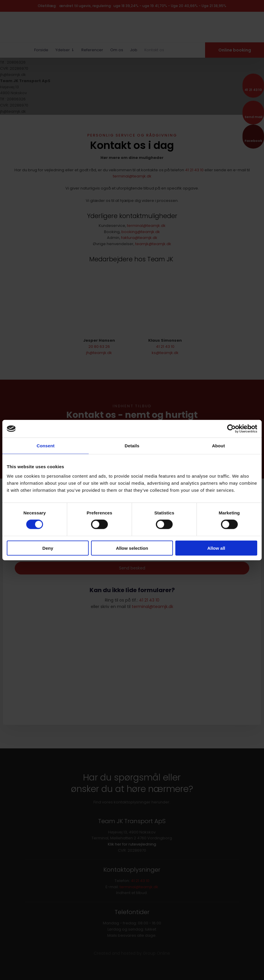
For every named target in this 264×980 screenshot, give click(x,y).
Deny (48, 548)
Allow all (216, 548)
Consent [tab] (46, 446)
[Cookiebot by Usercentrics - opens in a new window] (231, 429)
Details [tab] (132, 446)
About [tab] (218, 446)
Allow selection (132, 548)
